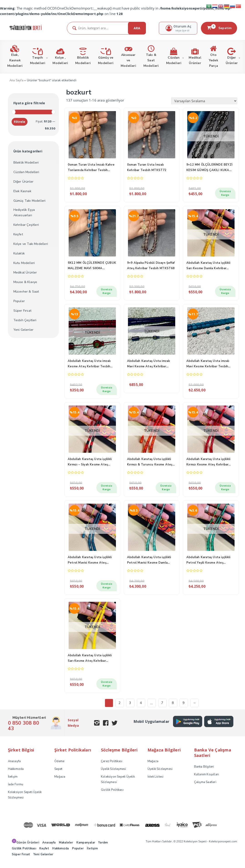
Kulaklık (19, 253)
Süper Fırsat (22, 311)
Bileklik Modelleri (26, 163)
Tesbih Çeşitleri (25, 320)
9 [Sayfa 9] (184, 708)
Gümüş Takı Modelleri (30, 201)
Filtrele (20, 122)
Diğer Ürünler (24, 182)
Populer (19, 301)
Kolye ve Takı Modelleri (31, 244)
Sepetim (219, 28)
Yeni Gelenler (24, 330)
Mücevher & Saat (26, 292)
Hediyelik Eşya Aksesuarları (24, 213)
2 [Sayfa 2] (119, 708)
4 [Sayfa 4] (141, 708)
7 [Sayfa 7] (162, 708)
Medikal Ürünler (25, 272)
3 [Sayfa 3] (130, 708)
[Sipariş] (204, 101)
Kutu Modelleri (24, 263)
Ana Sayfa (16, 80)
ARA (137, 28)
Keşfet (18, 234)
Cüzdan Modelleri (26, 172)
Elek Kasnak (22, 191)
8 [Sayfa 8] (173, 708)
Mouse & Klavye (25, 282)
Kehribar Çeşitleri (26, 225)
